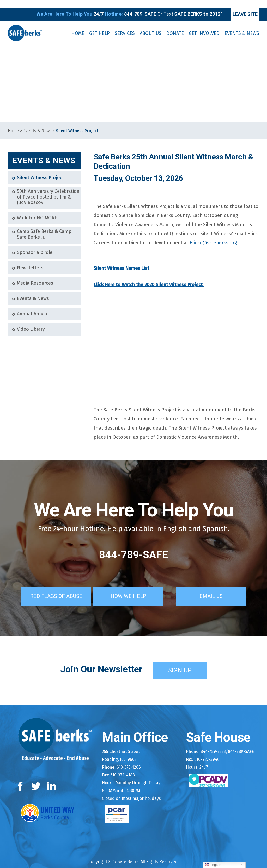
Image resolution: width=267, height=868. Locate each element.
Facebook (22, 778)
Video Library (31, 322)
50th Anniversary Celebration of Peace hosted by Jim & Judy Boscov (48, 190)
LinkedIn (52, 778)
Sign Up (180, 661)
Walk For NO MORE (37, 211)
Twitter (36, 778)
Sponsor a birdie (35, 245)
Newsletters (30, 260)
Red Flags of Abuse (51, 587)
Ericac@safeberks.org (213, 235)
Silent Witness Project (40, 171)
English (213, 865)
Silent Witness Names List (121, 261)
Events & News (37, 123)
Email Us (218, 587)
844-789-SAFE (133, 547)
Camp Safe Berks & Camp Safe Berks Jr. (44, 227)
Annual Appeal (33, 306)
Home (13, 123)
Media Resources (35, 276)
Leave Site (237, 7)
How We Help (136, 587)
